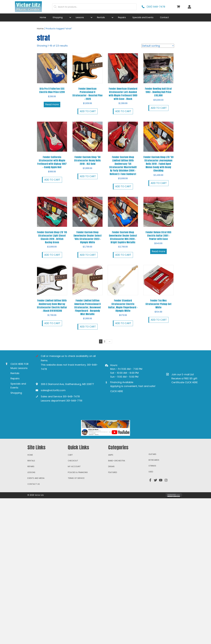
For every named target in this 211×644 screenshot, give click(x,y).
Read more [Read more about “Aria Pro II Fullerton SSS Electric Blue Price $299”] (52, 104)
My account (74, 502)
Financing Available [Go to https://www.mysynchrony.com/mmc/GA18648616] (122, 382)
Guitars (152, 490)
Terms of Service (76, 514)
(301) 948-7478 (156, 7)
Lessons (31, 508)
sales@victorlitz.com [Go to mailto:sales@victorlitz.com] (53, 390)
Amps (111, 490)
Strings (152, 502)
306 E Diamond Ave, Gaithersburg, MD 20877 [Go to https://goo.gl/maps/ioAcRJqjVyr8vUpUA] (67, 384)
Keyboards (154, 496)
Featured (113, 508)
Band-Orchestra (117, 496)
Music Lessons (19, 368)
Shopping (16, 393)
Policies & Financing (78, 508)
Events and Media (36, 514)
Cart (70, 490)
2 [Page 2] (105, 341)
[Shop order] (158, 46)
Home (40, 29)
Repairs (15, 378)
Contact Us (34, 520)
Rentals (15, 373)
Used (151, 507)
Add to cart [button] (88, 111)
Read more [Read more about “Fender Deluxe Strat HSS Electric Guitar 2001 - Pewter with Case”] (158, 251)
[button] (70, 17)
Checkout (73, 496)
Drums (111, 502)
